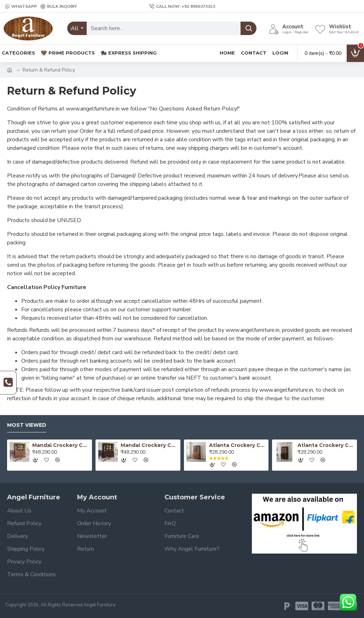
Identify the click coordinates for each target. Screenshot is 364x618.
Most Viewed (27, 425)
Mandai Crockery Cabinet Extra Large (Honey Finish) (61, 445)
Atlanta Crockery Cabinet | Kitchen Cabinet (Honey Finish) (238, 445)
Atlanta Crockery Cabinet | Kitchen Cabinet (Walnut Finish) (326, 445)
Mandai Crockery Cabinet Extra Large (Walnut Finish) (149, 445)
